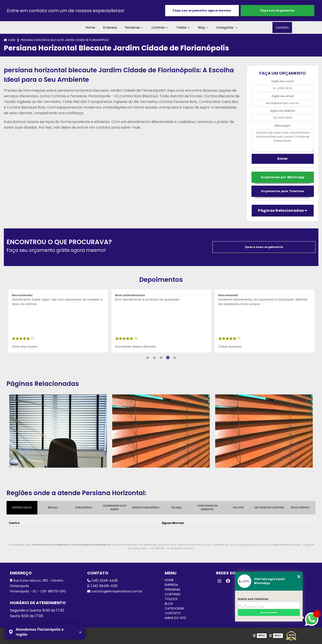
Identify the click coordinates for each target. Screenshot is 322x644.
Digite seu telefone (283, 111)
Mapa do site (175, 618)
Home (90, 27)
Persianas (132, 27)
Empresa (110, 27)
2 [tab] (154, 358)
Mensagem (283, 126)
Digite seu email (283, 96)
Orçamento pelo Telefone (283, 191)
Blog (201, 27)
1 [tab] (148, 358)
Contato (282, 27)
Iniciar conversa (269, 613)
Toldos (181, 27)
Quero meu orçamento (264, 247)
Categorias (225, 27)
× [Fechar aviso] (80, 632)
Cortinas (158, 27)
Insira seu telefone (253, 599)
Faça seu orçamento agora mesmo (202, 10)
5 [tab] (175, 358)
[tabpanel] (58, 321)
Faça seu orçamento (277, 10)
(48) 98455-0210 (102, 586)
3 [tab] (161, 358)
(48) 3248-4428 (102, 580)
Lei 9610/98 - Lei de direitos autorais (172, 548)
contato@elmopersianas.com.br (115, 591)
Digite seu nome (283, 81)
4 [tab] (168, 358)
